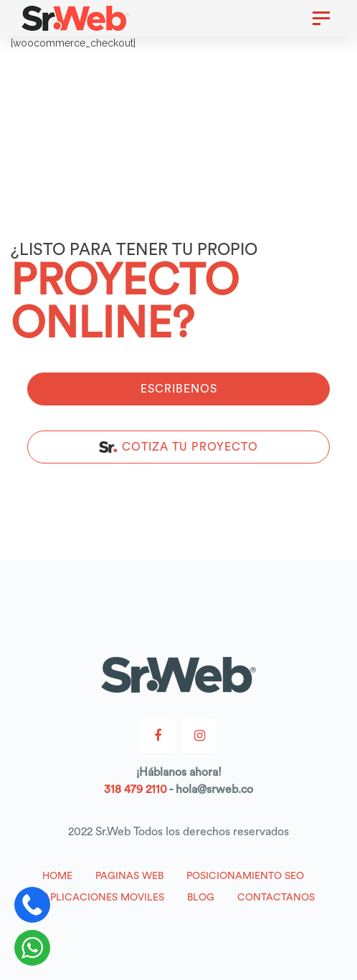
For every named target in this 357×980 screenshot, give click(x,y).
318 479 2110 (135, 789)
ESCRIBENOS (179, 389)
